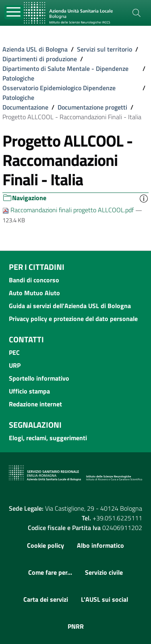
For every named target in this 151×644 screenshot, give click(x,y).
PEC (14, 352)
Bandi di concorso (34, 280)
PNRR (76, 626)
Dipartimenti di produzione (40, 59)
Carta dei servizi (46, 599)
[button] (144, 198)
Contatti (26, 339)
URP (15, 365)
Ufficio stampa (29, 391)
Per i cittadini (37, 267)
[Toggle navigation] (14, 12)
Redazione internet (35, 404)
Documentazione (25, 107)
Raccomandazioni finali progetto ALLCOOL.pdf (69, 210)
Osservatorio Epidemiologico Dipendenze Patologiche (59, 93)
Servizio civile (104, 572)
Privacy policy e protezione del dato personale (73, 319)
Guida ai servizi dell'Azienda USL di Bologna (70, 306)
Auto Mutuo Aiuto (34, 293)
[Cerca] (137, 13)
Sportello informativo (39, 378)
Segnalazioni (35, 425)
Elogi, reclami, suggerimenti (48, 438)
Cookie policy (46, 545)
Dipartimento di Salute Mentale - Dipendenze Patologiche (65, 73)
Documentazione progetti (92, 107)
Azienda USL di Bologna (35, 49)
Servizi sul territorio (104, 49)
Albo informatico (100, 545)
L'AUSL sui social (104, 599)
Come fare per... (50, 572)
